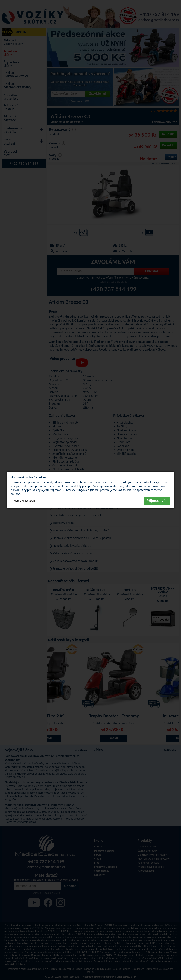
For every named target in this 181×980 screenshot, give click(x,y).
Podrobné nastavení (24, 501)
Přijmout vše (157, 501)
